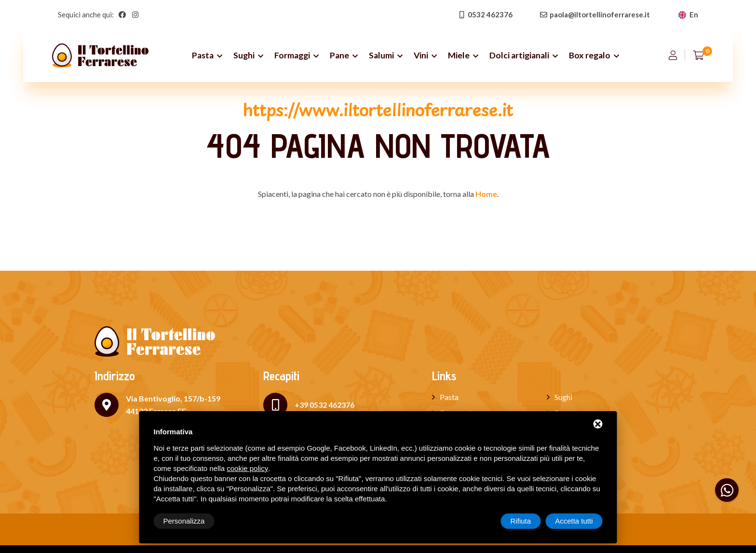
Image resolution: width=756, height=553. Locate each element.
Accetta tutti (574, 521)
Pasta (203, 55)
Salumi (381, 55)
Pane (339, 55)
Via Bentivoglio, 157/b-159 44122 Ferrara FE (173, 405)
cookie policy (247, 468)
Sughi (244, 55)
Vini (421, 55)
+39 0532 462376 (324, 405)
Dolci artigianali (519, 55)
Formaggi (292, 55)
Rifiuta (521, 521)
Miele (459, 55)
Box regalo (590, 55)
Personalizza (184, 521)
